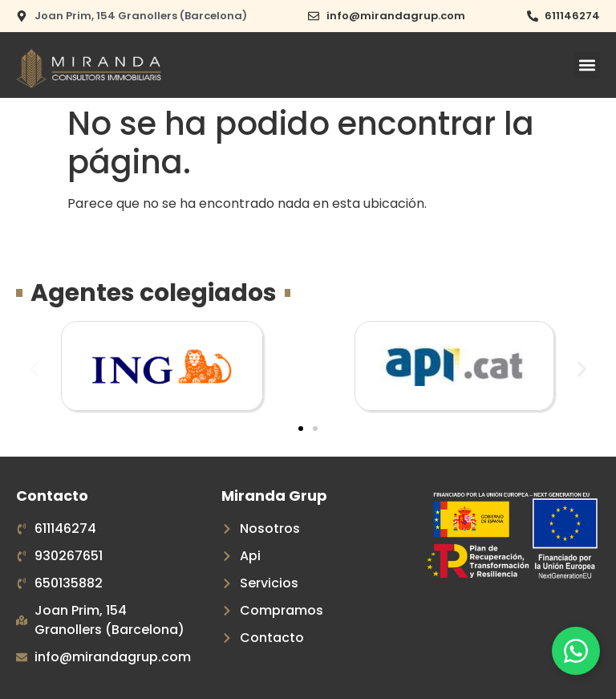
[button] (587, 65)
